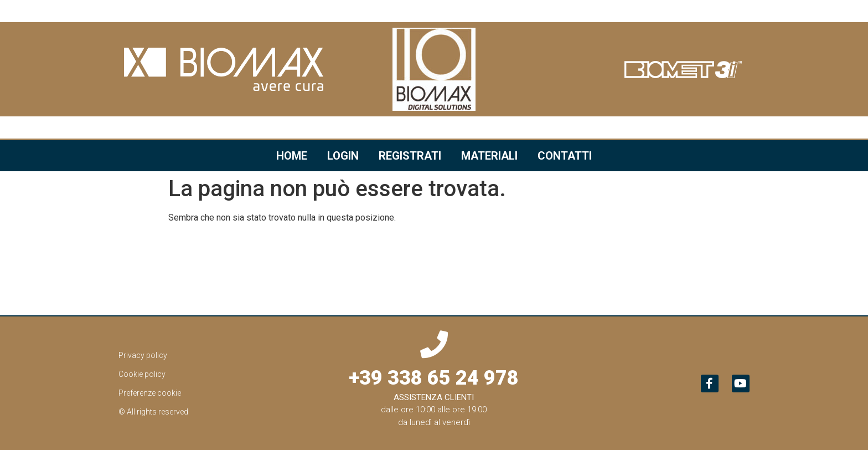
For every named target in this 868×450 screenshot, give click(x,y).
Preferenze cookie (150, 393)
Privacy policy (143, 355)
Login (343, 156)
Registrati (410, 156)
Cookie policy (142, 374)
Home (292, 156)
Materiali (489, 156)
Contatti (565, 156)
